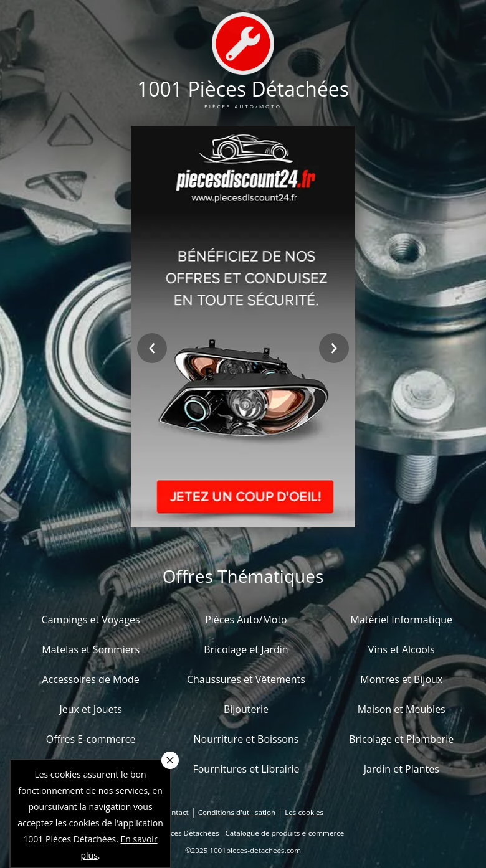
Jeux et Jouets (91, 709)
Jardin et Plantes (402, 769)
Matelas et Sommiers (91, 649)
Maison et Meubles (402, 709)
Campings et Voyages (91, 620)
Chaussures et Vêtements (246, 679)
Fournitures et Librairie (246, 769)
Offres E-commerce (91, 739)
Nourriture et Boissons (246, 739)
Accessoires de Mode (90, 679)
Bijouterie (246, 709)
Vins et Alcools (402, 649)
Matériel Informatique (401, 620)
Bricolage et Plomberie (401, 739)
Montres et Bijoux (401, 679)
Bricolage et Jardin (246, 649)
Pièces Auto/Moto (246, 620)
